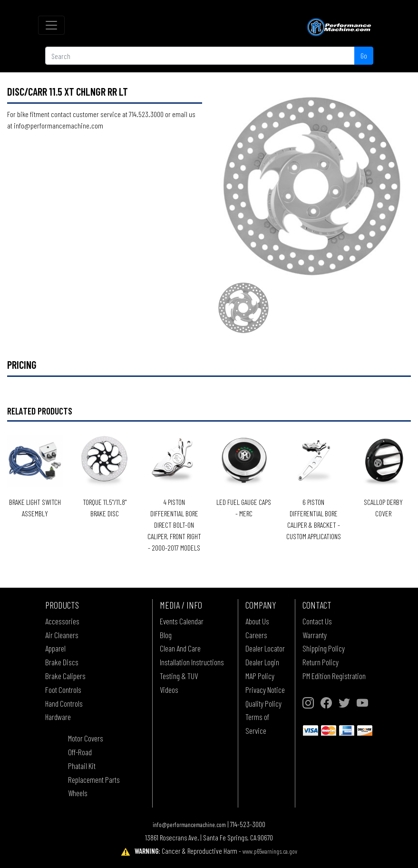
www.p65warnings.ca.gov (270, 851)
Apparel (55, 648)
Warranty (315, 635)
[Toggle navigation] (51, 25)
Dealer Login (262, 662)
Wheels (78, 793)
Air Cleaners (62, 635)
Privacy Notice (265, 690)
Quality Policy (263, 703)
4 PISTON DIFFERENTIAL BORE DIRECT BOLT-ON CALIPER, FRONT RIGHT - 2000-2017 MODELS (174, 525)
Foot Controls (63, 690)
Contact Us (317, 621)
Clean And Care (180, 648)
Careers (256, 635)
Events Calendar (182, 621)
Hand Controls (64, 703)
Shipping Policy (324, 648)
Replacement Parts (94, 779)
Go (364, 55)
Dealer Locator (265, 648)
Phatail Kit (82, 766)
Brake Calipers (65, 676)
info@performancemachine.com (189, 824)
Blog (166, 635)
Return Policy (321, 662)
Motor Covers (86, 738)
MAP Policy (260, 676)
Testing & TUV (179, 676)
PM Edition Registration (334, 676)
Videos (169, 690)
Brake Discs (62, 662)
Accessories (62, 621)
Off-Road (80, 752)
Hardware (58, 717)
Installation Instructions (192, 662)
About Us (257, 621)
